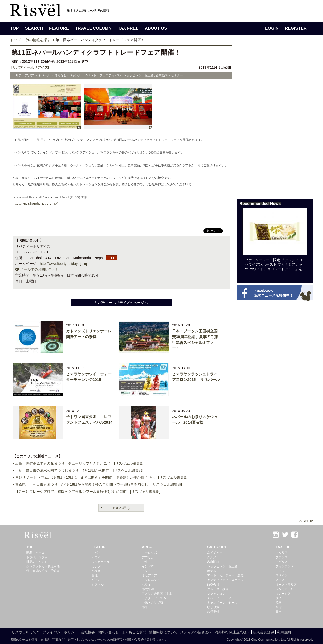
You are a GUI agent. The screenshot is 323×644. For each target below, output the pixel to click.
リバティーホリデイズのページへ (121, 303)
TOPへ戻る (121, 508)
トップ (15, 40)
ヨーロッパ (149, 553)
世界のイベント (37, 562)
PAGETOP (306, 521)
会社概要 (88, 632)
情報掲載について (163, 632)
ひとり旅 (213, 607)
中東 (145, 562)
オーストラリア (286, 585)
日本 (279, 612)
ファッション (216, 594)
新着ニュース (35, 553)
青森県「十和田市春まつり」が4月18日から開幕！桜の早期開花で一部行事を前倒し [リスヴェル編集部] (99, 484)
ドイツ (280, 571)
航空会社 (213, 585)
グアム (96, 580)
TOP (14, 28)
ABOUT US (156, 28)
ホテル (212, 571)
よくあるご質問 (134, 632)
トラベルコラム (37, 557)
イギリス (282, 562)
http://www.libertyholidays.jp (62, 264)
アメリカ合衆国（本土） (158, 594)
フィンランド (285, 566)
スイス (280, 580)
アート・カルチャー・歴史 (225, 575)
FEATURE (59, 28)
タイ (279, 598)
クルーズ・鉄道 (218, 589)
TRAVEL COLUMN (93, 28)
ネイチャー (215, 553)
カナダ (96, 566)
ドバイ (96, 553)
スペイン (282, 575)
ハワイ (96, 557)
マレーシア (283, 594)
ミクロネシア (151, 580)
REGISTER (296, 28)
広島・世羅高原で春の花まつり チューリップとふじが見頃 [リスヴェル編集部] (80, 463)
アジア (146, 571)
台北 (95, 575)
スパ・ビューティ (219, 598)
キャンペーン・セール (222, 603)
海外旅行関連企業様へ (232, 632)
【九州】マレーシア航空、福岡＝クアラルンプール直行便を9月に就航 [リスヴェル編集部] (88, 492)
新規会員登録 (263, 632)
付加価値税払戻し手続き (43, 571)
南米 (145, 607)
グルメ (212, 557)
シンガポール (101, 562)
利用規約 (284, 632)
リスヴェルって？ (26, 632)
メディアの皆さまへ (196, 632)
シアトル (98, 585)
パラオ (96, 571)
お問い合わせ (108, 632)
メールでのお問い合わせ (40, 269)
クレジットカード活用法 (43, 566)
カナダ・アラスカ (154, 598)
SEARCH (34, 28)
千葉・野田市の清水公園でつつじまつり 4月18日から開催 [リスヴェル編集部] (79, 470)
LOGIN (272, 28)
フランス (282, 557)
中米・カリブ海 (152, 603)
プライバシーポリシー (60, 632)
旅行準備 (213, 612)
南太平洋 (148, 589)
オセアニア (149, 575)
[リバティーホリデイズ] (30, 67)
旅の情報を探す (38, 40)
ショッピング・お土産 (222, 566)
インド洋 (148, 566)
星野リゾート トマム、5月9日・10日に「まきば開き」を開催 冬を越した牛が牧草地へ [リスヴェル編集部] (102, 477)
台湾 (279, 607)
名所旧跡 (213, 562)
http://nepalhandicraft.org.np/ (35, 203)
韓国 (279, 603)
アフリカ (148, 557)
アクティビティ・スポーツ (225, 580)
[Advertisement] (275, 120)
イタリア (282, 553)
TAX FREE (128, 28)
